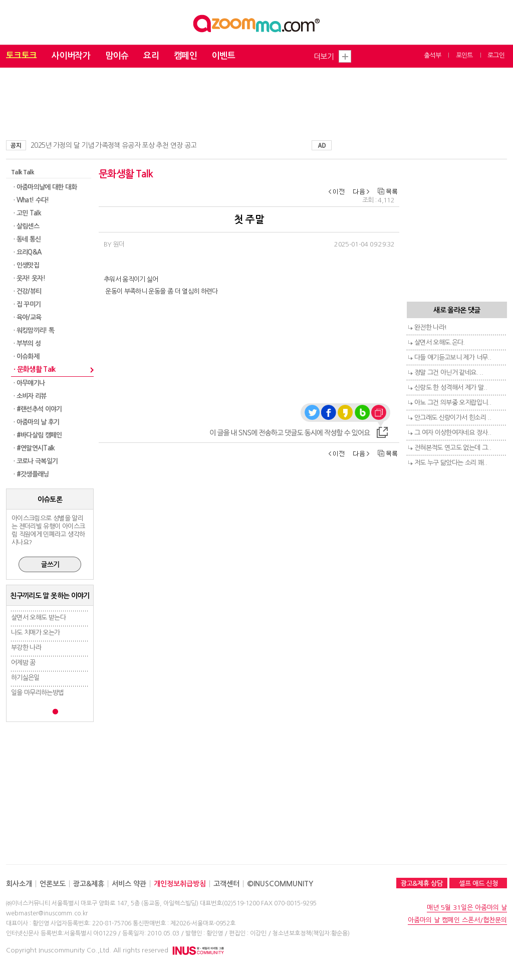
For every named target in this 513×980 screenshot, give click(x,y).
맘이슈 (117, 56)
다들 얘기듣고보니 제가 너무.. (453, 357)
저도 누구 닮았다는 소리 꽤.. (451, 463)
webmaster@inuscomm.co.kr (47, 913)
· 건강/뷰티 (27, 291)
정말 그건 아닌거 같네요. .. (449, 373)
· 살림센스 (26, 226)
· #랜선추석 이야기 (38, 409)
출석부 (432, 55)
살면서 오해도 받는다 (38, 618)
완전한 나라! (430, 327)
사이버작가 (71, 56)
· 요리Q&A (27, 252)
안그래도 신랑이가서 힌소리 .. (453, 418)
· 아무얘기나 (29, 383)
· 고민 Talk (27, 213)
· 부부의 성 (27, 343)
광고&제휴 (89, 884)
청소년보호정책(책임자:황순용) (311, 933)
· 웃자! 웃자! (29, 278)
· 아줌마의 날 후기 (37, 422)
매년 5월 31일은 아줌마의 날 (467, 908)
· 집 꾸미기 (27, 304)
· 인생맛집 (26, 265)
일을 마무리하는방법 (38, 693)
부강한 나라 (26, 648)
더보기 (324, 56)
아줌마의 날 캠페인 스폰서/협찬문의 (457, 920)
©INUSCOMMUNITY (280, 884)
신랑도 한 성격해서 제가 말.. (451, 388)
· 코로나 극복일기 (36, 461)
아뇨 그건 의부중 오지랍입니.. (453, 403)
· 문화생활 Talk (35, 369)
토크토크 (21, 56)
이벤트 (223, 56)
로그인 (496, 55)
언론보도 (53, 884)
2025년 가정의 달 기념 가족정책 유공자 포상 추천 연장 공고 (113, 145)
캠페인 (185, 56)
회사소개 (19, 884)
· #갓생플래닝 (31, 474)
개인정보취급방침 (180, 884)
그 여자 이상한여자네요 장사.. (453, 433)
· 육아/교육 (27, 317)
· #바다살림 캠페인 (38, 435)
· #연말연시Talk (34, 448)
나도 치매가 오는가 (36, 633)
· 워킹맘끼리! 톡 (34, 330)
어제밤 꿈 (23, 663)
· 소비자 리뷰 (30, 396)
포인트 (464, 55)
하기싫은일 (25, 678)
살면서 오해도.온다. (440, 342)
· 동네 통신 (27, 239)
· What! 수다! (31, 200)
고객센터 (226, 884)
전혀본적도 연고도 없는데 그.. (453, 448)
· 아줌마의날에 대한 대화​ (45, 187)
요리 (151, 56)
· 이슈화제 (26, 356)
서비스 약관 (129, 884)
